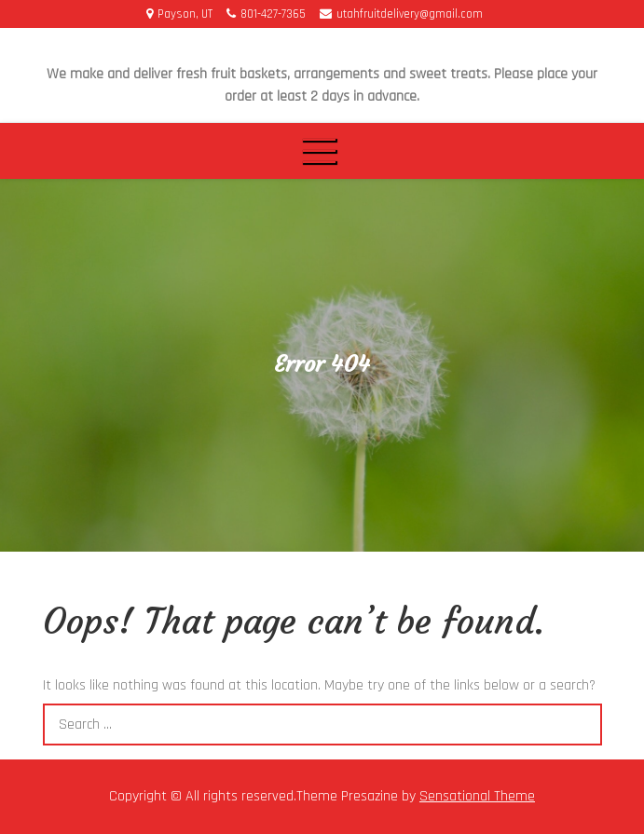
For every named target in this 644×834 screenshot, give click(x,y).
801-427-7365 (266, 14)
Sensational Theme (477, 796)
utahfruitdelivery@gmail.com (401, 14)
